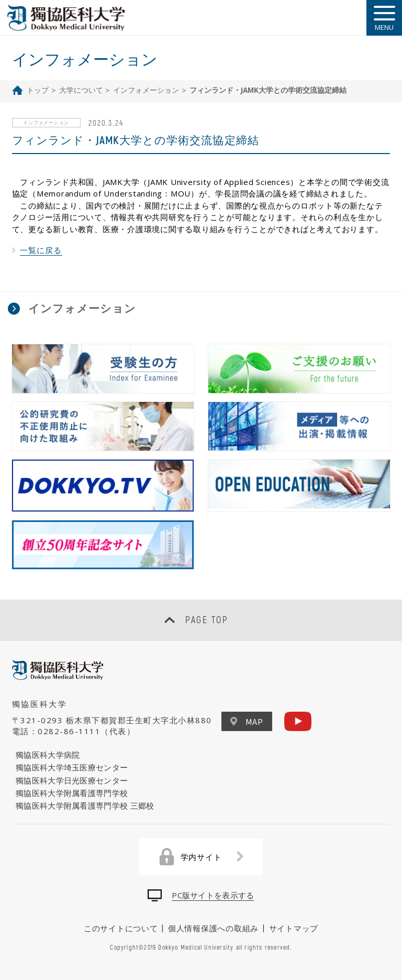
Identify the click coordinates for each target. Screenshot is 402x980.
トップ (38, 90)
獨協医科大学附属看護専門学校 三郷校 (85, 805)
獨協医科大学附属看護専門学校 (72, 793)
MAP (247, 721)
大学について (81, 90)
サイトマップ (294, 928)
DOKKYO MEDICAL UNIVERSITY (66, 18)
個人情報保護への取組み (213, 928)
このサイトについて (121, 928)
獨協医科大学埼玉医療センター (72, 767)
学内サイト (201, 857)
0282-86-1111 (69, 731)
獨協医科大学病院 (48, 755)
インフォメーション (146, 90)
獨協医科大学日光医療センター (72, 780)
